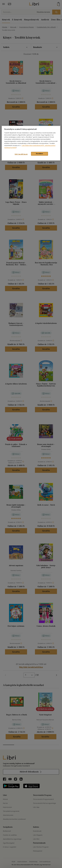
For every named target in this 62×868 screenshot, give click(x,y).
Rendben (39, 154)
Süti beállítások (21, 154)
